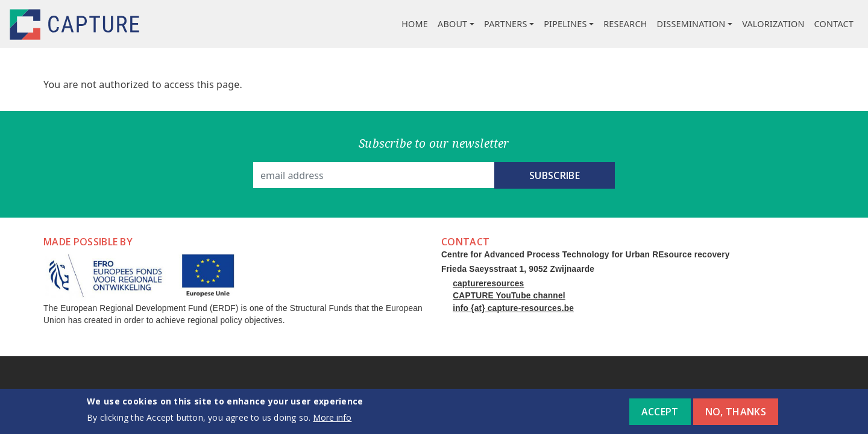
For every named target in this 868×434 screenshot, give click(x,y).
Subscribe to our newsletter (434, 143)
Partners (506, 24)
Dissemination (691, 24)
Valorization (773, 24)
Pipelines (565, 24)
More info (332, 422)
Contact (834, 24)
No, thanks (736, 416)
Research (625, 24)
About (452, 24)
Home (415, 24)
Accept (660, 416)
